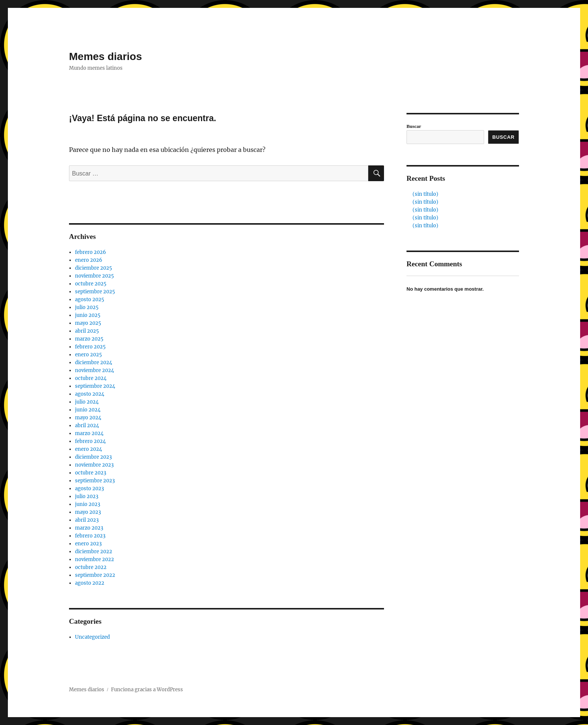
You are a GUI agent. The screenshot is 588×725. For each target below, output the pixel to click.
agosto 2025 (90, 299)
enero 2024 (88, 449)
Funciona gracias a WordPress (147, 690)
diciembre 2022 (94, 552)
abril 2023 (87, 520)
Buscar (414, 126)
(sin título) (425, 194)
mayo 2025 (88, 323)
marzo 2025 (89, 339)
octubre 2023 (91, 473)
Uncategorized (92, 637)
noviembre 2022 (94, 559)
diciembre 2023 (93, 457)
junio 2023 (88, 504)
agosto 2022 (90, 583)
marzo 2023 (89, 528)
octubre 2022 (91, 567)
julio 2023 (87, 496)
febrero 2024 (90, 441)
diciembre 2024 (94, 362)
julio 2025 (87, 307)
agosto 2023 (89, 489)
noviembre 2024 (94, 370)
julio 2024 (87, 402)
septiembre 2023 (95, 481)
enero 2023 (88, 544)
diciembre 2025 (94, 268)
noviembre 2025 (94, 276)
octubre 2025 (91, 284)
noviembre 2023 (94, 465)
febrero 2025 (90, 347)
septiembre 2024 (95, 386)
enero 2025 (88, 355)
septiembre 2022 (95, 575)
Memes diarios (106, 56)
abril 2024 (87, 426)
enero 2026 (89, 260)
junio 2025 (88, 315)
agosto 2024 (90, 394)
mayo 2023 (88, 512)
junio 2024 (88, 410)
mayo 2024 (88, 418)
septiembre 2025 (95, 292)
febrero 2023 (90, 536)
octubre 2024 (91, 378)
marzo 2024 (89, 433)
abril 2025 (87, 331)
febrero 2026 (91, 252)
